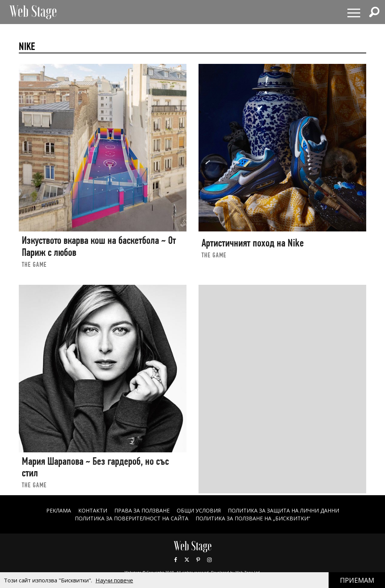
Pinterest (198, 560)
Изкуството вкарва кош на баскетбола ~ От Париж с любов (99, 246)
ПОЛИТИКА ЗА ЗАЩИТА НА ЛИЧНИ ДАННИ (283, 510)
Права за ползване (142, 510)
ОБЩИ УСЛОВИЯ (199, 510)
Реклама (59, 510)
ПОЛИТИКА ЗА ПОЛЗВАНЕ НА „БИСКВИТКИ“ (253, 518)
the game (34, 264)
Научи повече (114, 580)
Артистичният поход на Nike (253, 243)
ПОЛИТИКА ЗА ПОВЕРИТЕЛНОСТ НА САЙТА (132, 518)
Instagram (209, 560)
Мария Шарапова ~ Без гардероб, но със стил (95, 467)
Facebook (176, 560)
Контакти (93, 510)
